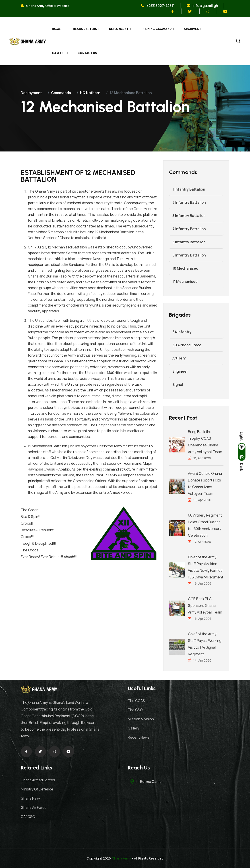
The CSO (135, 710)
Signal (178, 385)
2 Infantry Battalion (189, 202)
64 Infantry (182, 332)
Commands (61, 93)
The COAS (136, 701)
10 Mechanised (185, 268)
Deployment (119, 29)
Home (56, 29)
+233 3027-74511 (158, 6)
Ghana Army (121, 858)
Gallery (133, 728)
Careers (59, 53)
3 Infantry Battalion (189, 216)
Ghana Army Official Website (45, 6)
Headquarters (85, 29)
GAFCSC (28, 817)
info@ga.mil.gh (202, 6)
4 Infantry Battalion (189, 229)
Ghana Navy (30, 798)
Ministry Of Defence (37, 789)
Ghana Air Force (34, 807)
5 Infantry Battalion (189, 242)
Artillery (179, 358)
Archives (191, 29)
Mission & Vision (141, 719)
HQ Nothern (90, 93)
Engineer (180, 371)
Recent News (139, 737)
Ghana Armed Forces (38, 780)
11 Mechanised (185, 282)
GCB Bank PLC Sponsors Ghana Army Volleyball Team (205, 605)
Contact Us (87, 53)
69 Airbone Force (187, 345)
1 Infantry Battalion (189, 189)
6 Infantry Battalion (189, 255)
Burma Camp (151, 782)
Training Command (156, 29)
